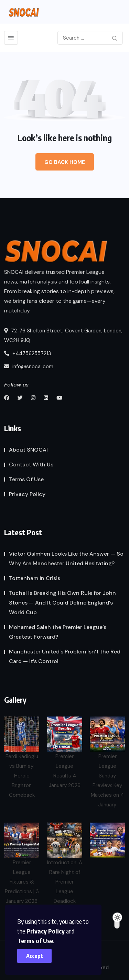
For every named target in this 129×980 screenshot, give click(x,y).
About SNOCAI (28, 450)
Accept (35, 956)
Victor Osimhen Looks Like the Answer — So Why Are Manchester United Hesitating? (66, 559)
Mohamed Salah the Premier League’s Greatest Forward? (58, 632)
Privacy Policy (46, 931)
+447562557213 (28, 353)
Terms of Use (35, 941)
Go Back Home (65, 162)
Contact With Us (31, 465)
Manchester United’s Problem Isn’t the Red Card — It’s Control (65, 656)
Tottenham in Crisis (35, 578)
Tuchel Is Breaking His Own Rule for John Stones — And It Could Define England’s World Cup (62, 603)
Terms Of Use (26, 479)
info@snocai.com (29, 367)
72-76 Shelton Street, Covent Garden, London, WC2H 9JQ (63, 336)
